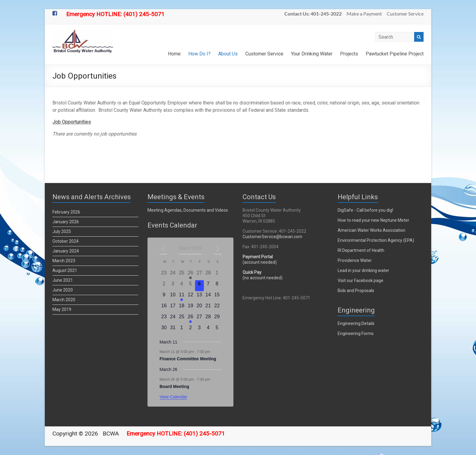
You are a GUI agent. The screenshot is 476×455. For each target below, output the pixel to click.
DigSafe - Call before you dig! (365, 210)
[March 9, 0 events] (164, 297)
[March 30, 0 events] (164, 330)
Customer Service (405, 14)
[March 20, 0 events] (199, 308)
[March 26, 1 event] (191, 319)
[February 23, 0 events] (164, 275)
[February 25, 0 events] (182, 275)
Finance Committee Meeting (188, 359)
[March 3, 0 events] (173, 286)
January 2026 (66, 222)
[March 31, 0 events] (173, 330)
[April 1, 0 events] (182, 330)
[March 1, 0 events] (217, 275)
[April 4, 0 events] (208, 330)
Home (174, 54)
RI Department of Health (361, 250)
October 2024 (66, 241)
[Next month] (218, 249)
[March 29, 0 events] (217, 319)
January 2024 (66, 251)
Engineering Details (356, 323)
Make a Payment (364, 14)
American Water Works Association (371, 230)
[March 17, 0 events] (173, 308)
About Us (228, 54)
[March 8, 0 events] (217, 286)
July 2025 (62, 231)
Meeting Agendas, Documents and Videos (188, 210)
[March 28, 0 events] (208, 319)
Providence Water (355, 260)
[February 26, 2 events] (191, 275)
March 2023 (64, 261)
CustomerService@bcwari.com (272, 237)
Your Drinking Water (312, 54)
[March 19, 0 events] (191, 308)
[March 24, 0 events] (173, 319)
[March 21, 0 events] (208, 308)
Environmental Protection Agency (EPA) (376, 240)
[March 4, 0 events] (182, 286)
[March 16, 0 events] (164, 308)
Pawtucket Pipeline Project (395, 54)
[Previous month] (163, 249)
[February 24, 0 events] (173, 275)
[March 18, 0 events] (182, 308)
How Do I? (199, 54)
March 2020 (64, 300)
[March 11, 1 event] (182, 297)
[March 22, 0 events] (217, 308)
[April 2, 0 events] (191, 330)
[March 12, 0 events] (191, 297)
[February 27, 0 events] (199, 275)
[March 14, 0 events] (208, 297)
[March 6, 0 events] (199, 286)
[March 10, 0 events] (173, 297)
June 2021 (63, 280)
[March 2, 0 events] (164, 286)
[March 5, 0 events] (191, 286)
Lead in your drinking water (363, 270)
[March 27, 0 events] (199, 319)
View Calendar (174, 397)
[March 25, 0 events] (182, 319)
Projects (349, 54)
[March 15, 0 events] (217, 297)
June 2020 (63, 290)
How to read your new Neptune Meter (373, 220)
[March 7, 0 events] (208, 286)
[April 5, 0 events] (217, 330)
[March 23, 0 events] (164, 319)
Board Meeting (174, 386)
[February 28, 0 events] (208, 275)
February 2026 (66, 212)
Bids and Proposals (356, 291)
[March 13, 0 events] (199, 297)
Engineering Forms (356, 333)
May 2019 (62, 309)
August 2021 (65, 270)
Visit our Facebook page (361, 280)
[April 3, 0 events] (199, 330)
